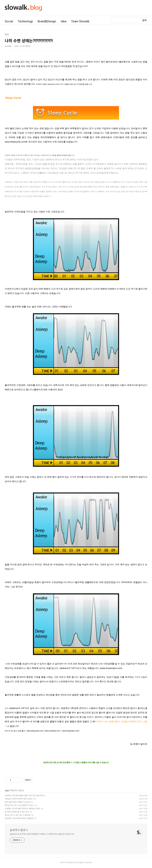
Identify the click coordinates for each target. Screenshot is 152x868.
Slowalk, (70, 863)
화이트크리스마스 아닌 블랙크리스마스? (19, 805)
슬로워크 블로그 (19, 830)
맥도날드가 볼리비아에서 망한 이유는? (19, 799)
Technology (25, 21)
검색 (144, 20)
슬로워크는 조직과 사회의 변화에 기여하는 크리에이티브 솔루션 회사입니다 (42, 834)
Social (9, 21)
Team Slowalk (80, 21)
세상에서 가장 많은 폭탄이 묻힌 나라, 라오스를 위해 (24, 796)
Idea (64, 21)
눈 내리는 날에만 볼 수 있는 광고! (17, 812)
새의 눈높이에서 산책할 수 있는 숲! (18, 802)
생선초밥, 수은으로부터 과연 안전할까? (19, 818)
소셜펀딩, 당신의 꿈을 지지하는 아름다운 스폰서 (22, 809)
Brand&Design (47, 21)
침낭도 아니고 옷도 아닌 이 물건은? (18, 815)
